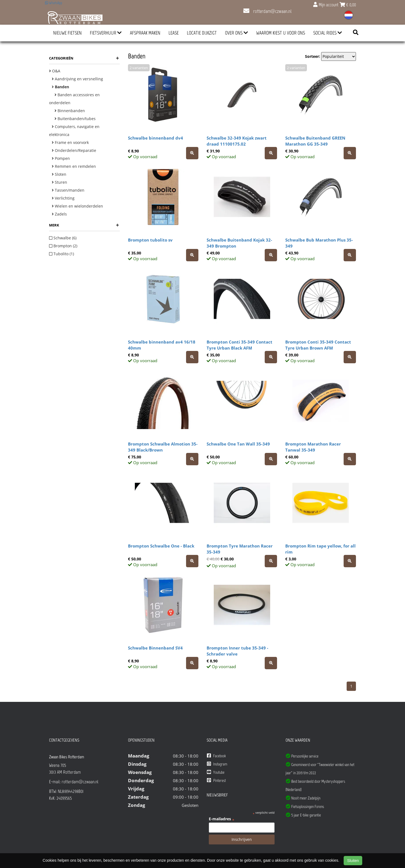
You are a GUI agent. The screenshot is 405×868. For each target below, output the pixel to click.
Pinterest (216, 780)
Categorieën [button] (84, 58)
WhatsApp (54, 3)
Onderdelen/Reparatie (74, 150)
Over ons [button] (236, 33)
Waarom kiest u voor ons (281, 33)
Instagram (217, 764)
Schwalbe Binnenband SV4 (155, 648)
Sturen (59, 182)
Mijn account (326, 5)
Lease (174, 33)
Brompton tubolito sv (150, 240)
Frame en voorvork (70, 142)
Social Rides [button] (328, 33)
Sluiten (353, 861)
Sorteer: (313, 56)
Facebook (216, 756)
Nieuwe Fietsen (67, 33)
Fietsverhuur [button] (106, 33)
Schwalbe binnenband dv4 (156, 138)
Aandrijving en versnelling (77, 79)
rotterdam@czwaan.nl (267, 11)
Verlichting (63, 198)
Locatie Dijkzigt (202, 33)
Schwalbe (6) (63, 238)
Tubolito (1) (62, 254)
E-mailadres (222, 819)
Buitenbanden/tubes (75, 119)
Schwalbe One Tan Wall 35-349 (238, 444)
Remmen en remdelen (74, 166)
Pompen (61, 158)
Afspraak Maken (145, 33)
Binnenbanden (70, 111)
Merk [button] (84, 225)
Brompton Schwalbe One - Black (161, 546)
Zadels (59, 214)
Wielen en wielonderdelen (77, 206)
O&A (55, 71)
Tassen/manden (68, 190)
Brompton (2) (63, 246)
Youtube (216, 772)
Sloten (59, 174)
